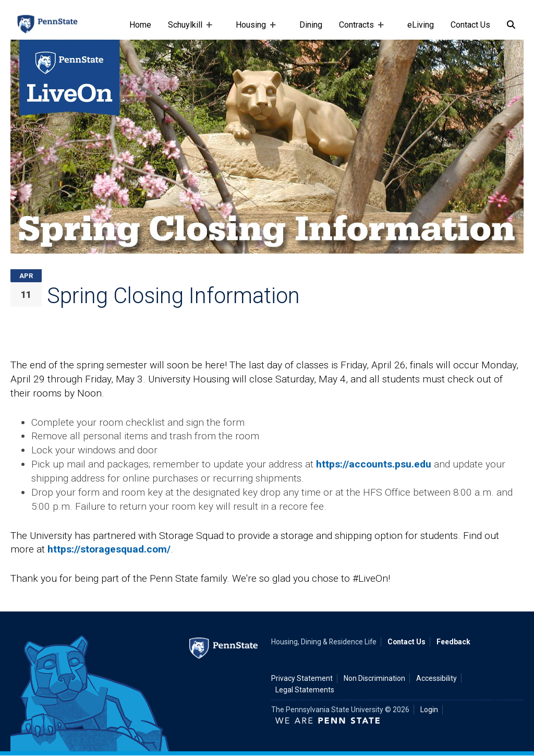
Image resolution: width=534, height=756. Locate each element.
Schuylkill (187, 30)
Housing (253, 30)
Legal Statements (305, 690)
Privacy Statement (302, 678)
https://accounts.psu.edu (374, 464)
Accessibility (436, 678)
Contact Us (470, 25)
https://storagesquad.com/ (109, 549)
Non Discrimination (374, 678)
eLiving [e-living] (421, 25)
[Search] (511, 25)
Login (429, 710)
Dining (311, 25)
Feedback (453, 642)
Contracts (359, 30)
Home (140, 25)
